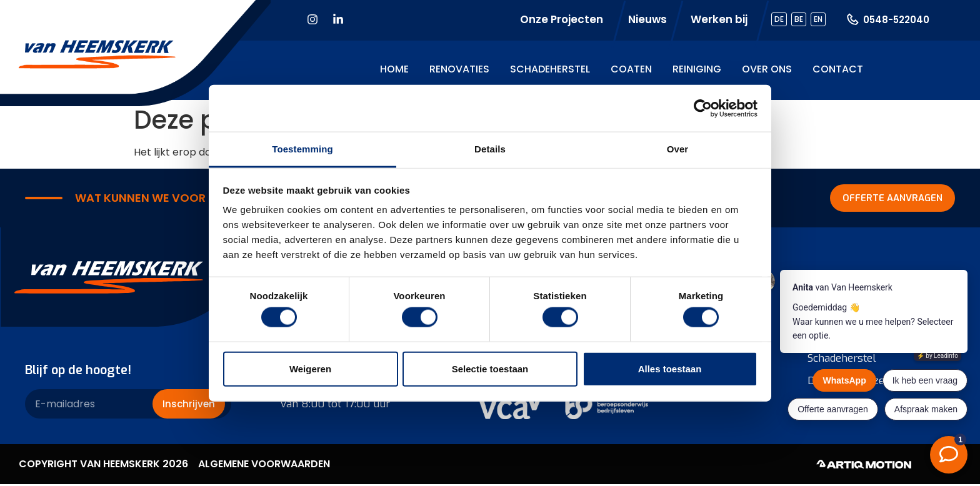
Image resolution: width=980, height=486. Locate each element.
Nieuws (647, 19)
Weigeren (310, 368)
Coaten (631, 69)
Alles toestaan (670, 368)
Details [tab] (490, 149)
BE (799, 19)
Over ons (767, 69)
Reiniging (697, 69)
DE (779, 19)
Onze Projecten (562, 19)
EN (818, 19)
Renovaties (459, 69)
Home (394, 69)
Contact (838, 69)
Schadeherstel (550, 69)
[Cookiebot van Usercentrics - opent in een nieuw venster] (703, 108)
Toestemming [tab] (302, 149)
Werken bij (719, 19)
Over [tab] (678, 149)
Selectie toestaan (490, 368)
